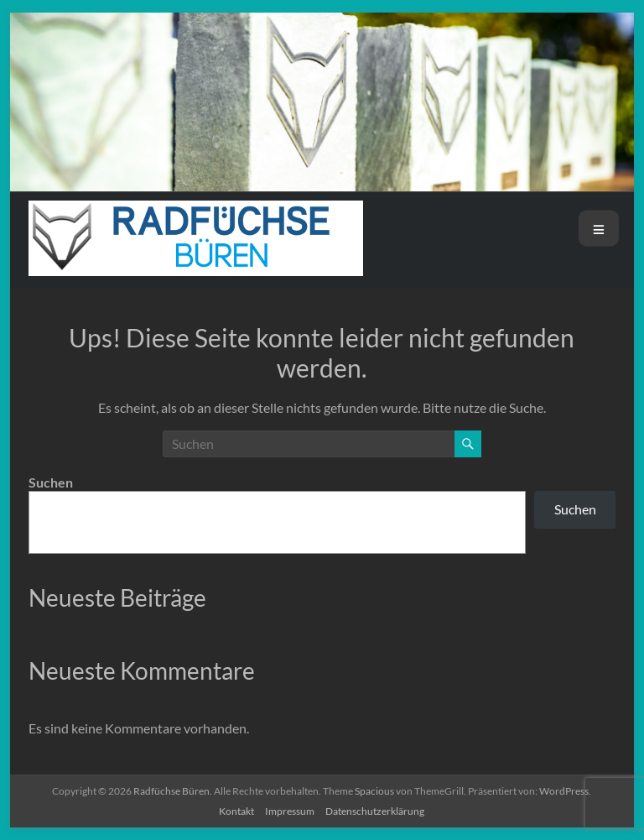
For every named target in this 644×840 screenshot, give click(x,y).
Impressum (290, 811)
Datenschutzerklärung (375, 811)
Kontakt (236, 811)
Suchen (51, 482)
